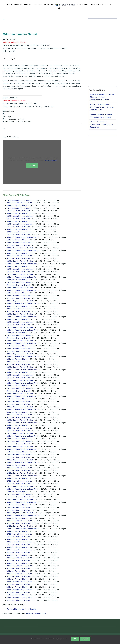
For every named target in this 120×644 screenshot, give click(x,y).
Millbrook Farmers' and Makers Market (23, 237)
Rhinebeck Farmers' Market (18, 211)
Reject (85, 639)
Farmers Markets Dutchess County (21, 609)
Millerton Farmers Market (17, 206)
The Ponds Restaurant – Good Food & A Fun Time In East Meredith (102, 107)
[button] (59, 9)
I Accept (32, 165)
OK (75, 639)
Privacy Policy (51, 161)
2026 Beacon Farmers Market (19, 200)
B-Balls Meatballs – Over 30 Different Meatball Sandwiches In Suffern (102, 97)
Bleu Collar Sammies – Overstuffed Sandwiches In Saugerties (101, 124)
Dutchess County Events (36, 614)
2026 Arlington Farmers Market (20, 248)
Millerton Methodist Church (14, 42)
